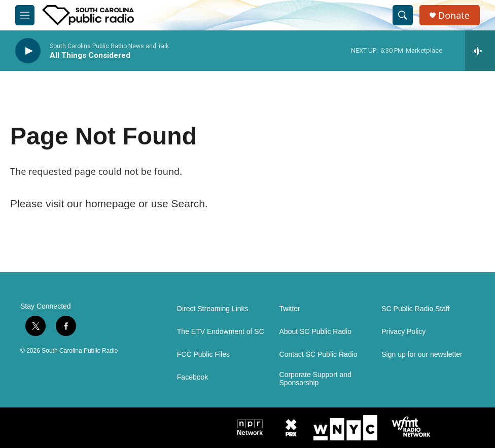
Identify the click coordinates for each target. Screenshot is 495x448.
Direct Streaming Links (213, 309)
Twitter (290, 309)
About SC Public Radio (315, 332)
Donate (454, 15)
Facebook (192, 377)
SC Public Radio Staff (415, 309)
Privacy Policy (403, 332)
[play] (28, 51)
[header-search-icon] (403, 15)
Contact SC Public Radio (319, 354)
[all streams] (480, 51)
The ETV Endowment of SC (221, 332)
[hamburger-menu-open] (25, 15)
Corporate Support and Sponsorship (315, 379)
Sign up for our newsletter (422, 354)
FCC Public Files (203, 354)
